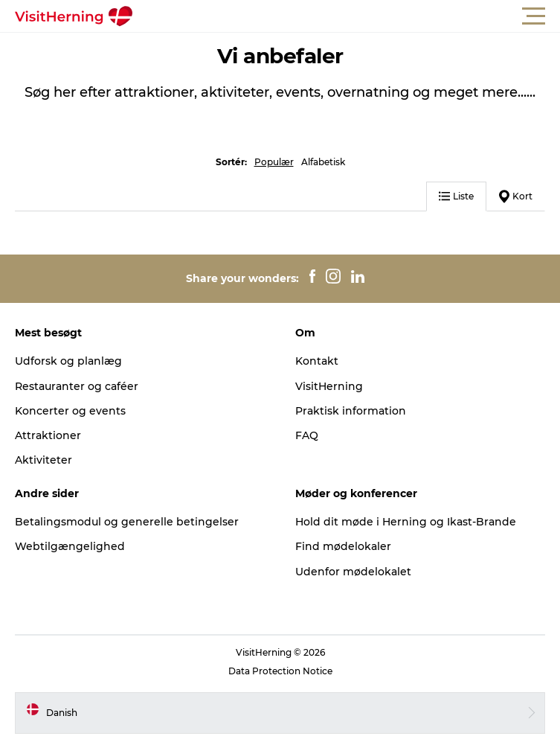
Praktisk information (351, 411)
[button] (347, 16)
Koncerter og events (70, 411)
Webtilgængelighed (70, 546)
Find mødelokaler (343, 546)
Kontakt (317, 361)
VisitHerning (329, 386)
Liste (456, 196)
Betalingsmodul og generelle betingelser (127, 522)
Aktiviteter (44, 460)
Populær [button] (274, 162)
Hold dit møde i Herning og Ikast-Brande (406, 522)
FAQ (307, 435)
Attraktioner (48, 435)
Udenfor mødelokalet (353, 572)
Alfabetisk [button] (323, 162)
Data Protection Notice (280, 671)
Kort (516, 196)
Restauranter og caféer (77, 386)
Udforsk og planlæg (68, 361)
